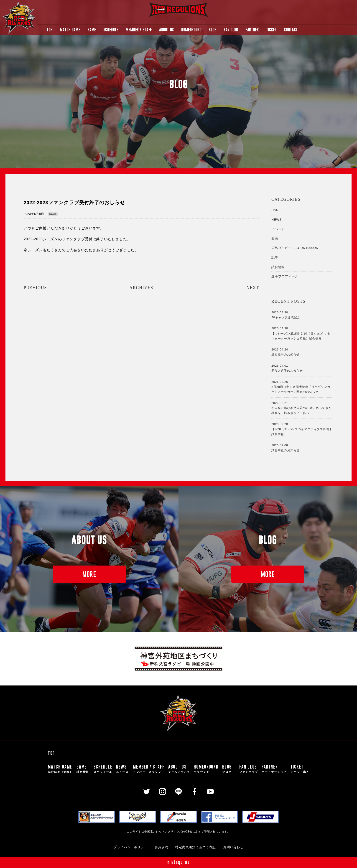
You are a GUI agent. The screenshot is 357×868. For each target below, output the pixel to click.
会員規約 (161, 847)
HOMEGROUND (191, 30)
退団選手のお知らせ (302, 352)
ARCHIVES (141, 288)
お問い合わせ (233, 847)
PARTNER (252, 30)
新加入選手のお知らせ (302, 368)
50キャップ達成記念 (302, 315)
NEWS (53, 214)
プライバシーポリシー (130, 847)
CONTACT (291, 30)
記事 (275, 257)
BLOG (213, 30)
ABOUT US (167, 30)
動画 (275, 239)
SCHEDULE (111, 30)
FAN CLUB (231, 30)
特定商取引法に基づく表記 (196, 847)
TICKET (272, 30)
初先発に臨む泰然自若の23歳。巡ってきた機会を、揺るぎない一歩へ (302, 408)
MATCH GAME (70, 30)
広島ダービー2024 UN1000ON (295, 248)
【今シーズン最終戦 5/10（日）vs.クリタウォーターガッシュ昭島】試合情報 (302, 333)
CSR (275, 210)
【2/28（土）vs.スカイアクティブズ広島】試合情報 (302, 429)
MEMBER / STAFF (139, 30)
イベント (278, 229)
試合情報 (278, 267)
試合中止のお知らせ (302, 447)
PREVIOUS (35, 288)
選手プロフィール (285, 276)
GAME (92, 30)
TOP (50, 30)
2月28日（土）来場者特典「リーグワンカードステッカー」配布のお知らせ (302, 386)
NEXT (253, 288)
